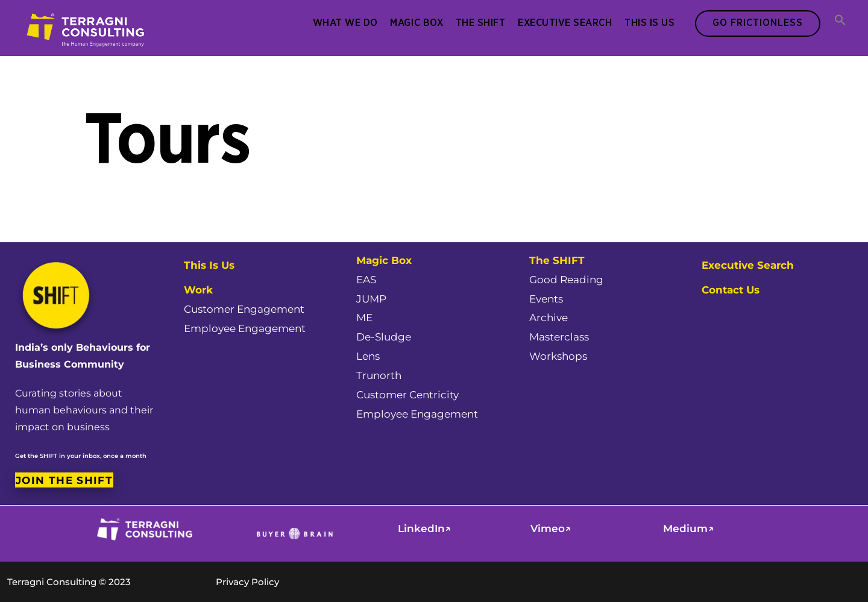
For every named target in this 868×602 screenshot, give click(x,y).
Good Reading (566, 280)
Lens (368, 356)
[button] (840, 21)
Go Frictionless (758, 23)
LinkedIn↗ (424, 528)
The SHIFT (481, 23)
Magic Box (417, 23)
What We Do (345, 23)
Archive (549, 318)
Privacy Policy (247, 582)
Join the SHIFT (64, 480)
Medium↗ (688, 528)
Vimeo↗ (551, 528)
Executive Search (565, 23)
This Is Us (649, 23)
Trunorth (379, 375)
